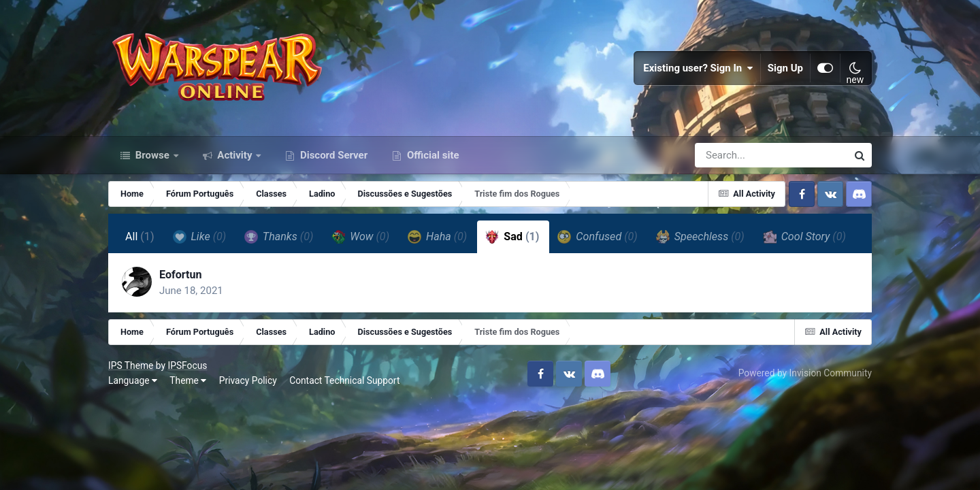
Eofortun (181, 275)
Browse (152, 155)
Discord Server (332, 155)
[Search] (732, 155)
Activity (235, 155)
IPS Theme (131, 365)
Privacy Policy (248, 380)
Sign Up (785, 68)
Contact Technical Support (344, 380)
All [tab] (140, 236)
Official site (431, 155)
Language (133, 380)
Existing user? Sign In (698, 68)
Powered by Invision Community (805, 373)
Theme (188, 380)
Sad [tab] (512, 237)
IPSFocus (187, 365)
